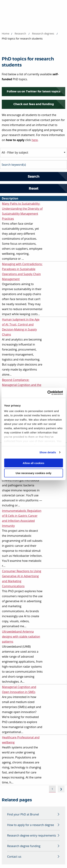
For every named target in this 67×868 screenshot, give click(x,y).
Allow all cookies (33, 463)
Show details (48, 452)
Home (6, 33)
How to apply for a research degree (31, 825)
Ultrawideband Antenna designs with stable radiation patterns (21, 637)
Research (20, 33)
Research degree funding (24, 846)
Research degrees (43, 33)
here (35, 140)
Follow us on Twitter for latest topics (34, 91)
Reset (34, 188)
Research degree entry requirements (32, 835)
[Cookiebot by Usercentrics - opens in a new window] (48, 393)
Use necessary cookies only (33, 473)
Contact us (14, 857)
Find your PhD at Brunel (23, 814)
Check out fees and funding (34, 104)
